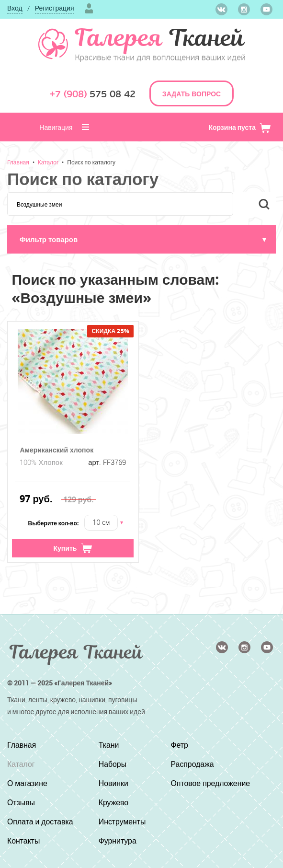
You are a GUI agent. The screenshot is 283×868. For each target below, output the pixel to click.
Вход (15, 8)
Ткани (109, 745)
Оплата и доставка (40, 822)
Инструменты (123, 822)
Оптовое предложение (210, 783)
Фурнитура (118, 841)
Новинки (114, 783)
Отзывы (21, 802)
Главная (18, 162)
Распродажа (192, 764)
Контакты (24, 841)
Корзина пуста (240, 127)
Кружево (114, 802)
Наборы (113, 764)
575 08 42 (92, 94)
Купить (73, 548)
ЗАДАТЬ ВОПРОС (192, 94)
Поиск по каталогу (91, 162)
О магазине (28, 783)
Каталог (48, 162)
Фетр (179, 745)
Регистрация (55, 8)
